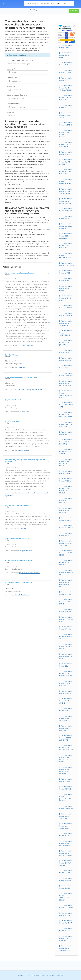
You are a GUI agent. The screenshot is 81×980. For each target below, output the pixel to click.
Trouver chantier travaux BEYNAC (66, 929)
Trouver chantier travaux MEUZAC (66, 914)
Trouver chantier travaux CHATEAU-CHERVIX (66, 863)
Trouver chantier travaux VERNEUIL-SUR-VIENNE (66, 172)
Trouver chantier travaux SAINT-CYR (66, 922)
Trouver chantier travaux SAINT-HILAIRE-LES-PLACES (66, 748)
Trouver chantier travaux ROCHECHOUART (66, 181)
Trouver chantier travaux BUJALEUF (66, 692)
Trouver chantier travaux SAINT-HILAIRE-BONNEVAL (66, 853)
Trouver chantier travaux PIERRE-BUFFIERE (66, 563)
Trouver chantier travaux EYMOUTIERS (67, 264)
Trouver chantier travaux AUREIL (66, 710)
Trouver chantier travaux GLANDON (66, 872)
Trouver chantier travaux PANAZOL (66, 64)
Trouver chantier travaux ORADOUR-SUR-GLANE (66, 246)
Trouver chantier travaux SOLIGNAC (66, 433)
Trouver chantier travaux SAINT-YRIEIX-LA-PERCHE (66, 88)
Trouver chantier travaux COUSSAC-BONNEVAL (66, 442)
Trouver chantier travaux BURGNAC (66, 879)
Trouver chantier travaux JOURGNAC (66, 628)
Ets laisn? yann (24, 412)
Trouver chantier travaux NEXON (66, 217)
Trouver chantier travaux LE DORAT (66, 307)
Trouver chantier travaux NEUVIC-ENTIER (66, 602)
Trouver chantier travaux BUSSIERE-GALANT (66, 452)
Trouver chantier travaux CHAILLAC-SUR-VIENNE (66, 543)
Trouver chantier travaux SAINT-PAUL (66, 527)
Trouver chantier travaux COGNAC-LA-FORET (66, 619)
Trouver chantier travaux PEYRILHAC (66, 480)
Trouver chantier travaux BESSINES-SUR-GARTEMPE (66, 191)
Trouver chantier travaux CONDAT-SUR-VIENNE (66, 144)
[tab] (27, 274)
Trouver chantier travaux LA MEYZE (66, 780)
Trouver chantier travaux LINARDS (66, 593)
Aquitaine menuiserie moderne (30, 573)
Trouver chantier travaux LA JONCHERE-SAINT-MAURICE (66, 798)
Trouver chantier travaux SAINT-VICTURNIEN (66, 323)
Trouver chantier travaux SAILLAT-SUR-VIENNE (66, 816)
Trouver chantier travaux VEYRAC (66, 279)
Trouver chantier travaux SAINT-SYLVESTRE (66, 718)
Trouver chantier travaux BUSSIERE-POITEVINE (66, 728)
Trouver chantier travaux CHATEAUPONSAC (66, 255)
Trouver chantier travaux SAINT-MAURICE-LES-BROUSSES (66, 770)
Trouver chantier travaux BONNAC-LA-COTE (66, 405)
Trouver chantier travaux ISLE (66, 79)
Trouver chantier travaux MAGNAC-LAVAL (66, 298)
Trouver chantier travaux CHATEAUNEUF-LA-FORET (66, 394)
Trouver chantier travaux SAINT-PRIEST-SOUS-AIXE (66, 383)
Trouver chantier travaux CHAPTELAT (66, 374)
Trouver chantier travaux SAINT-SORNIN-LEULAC (66, 948)
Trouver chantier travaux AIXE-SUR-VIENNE (66, 115)
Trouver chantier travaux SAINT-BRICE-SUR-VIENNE (66, 415)
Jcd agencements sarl (26, 551)
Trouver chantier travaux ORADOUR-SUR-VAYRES (66, 424)
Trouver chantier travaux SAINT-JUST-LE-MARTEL (66, 226)
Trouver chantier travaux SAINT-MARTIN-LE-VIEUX (66, 843)
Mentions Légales (48, 975)
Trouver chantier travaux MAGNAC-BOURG (66, 646)
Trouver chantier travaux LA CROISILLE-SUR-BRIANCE (66, 897)
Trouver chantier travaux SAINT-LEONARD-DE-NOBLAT (66, 134)
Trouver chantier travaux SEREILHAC (66, 314)
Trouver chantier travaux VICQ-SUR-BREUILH (66, 500)
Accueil (32, 9)
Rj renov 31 (23, 529)
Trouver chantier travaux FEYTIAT (66, 106)
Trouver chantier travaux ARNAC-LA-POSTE (66, 656)
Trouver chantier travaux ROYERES (66, 788)
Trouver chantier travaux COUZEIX (66, 71)
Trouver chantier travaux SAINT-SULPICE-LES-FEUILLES (66, 490)
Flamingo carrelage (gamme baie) (30, 390)
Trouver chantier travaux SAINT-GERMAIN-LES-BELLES (66, 583)
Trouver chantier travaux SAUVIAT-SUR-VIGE (66, 683)
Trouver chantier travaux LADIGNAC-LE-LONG (66, 553)
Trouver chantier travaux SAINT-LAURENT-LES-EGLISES (66, 758)
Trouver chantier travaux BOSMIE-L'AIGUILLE (66, 236)
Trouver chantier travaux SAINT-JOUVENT (66, 343)
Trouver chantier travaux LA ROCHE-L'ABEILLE (66, 938)
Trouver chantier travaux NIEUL (66, 351)
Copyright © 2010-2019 (23, 975)
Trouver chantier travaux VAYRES (66, 835)
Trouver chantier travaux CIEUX (66, 665)
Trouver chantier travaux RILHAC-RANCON (66, 162)
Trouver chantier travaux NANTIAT (66, 359)
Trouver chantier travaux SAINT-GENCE (66, 288)
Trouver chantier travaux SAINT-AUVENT (66, 701)
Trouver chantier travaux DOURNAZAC (67, 907)
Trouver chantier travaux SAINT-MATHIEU (66, 510)
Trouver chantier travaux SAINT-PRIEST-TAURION (66, 201)
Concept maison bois (26, 345)
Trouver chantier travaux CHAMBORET (66, 807)
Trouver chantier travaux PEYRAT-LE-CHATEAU (66, 637)
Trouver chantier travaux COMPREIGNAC (66, 333)
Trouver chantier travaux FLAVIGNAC (66, 610)
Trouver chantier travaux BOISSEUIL (66, 210)
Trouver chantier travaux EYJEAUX (66, 519)
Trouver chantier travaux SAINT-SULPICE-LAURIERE (66, 674)
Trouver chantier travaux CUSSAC (66, 472)
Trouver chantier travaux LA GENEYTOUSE (66, 826)
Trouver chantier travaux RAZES (66, 534)
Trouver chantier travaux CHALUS (66, 367)
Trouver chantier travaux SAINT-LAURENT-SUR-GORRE (66, 462)
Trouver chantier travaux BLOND (66, 887)
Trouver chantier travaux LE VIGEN (66, 272)
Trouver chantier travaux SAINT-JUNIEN (66, 55)
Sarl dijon (22, 367)
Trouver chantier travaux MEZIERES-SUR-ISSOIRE (66, 738)
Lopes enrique (24, 450)
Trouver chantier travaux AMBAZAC (66, 124)
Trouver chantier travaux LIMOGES (66, 46)
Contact (60, 975)
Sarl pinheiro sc (24, 595)
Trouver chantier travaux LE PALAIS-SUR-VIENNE (66, 98)
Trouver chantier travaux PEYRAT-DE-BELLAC (66, 572)
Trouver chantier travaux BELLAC (66, 153)
